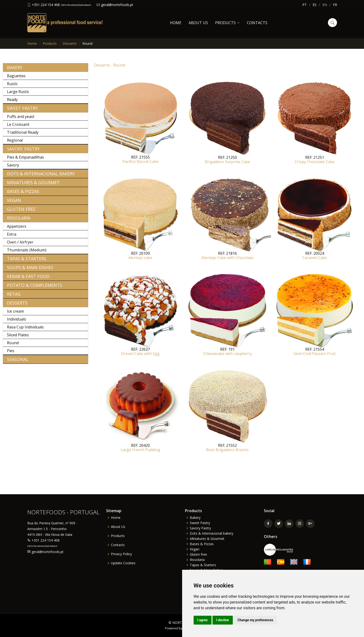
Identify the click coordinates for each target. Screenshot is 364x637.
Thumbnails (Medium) (27, 253)
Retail (14, 297)
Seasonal (18, 362)
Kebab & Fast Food (28, 279)
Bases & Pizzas (23, 194)
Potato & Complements (35, 288)
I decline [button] (223, 620)
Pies (11, 353)
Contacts (257, 23)
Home (176, 23)
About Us (198, 23)
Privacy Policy (121, 554)
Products (50, 43)
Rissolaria (19, 221)
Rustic (12, 86)
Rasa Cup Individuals (25, 330)
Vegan (14, 203)
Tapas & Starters (27, 261)
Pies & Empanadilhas (25, 160)
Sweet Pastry (22, 111)
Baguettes (16, 78)
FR (335, 5)
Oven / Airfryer (20, 245)
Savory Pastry (23, 151)
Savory (13, 168)
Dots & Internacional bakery (41, 176)
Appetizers (17, 229)
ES (315, 5)
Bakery (15, 70)
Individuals (16, 322)
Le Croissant (18, 127)
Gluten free (21, 212)
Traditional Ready (23, 135)
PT (304, 5)
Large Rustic (18, 94)
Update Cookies (123, 563)
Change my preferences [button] (255, 620)
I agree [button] (203, 620)
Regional (15, 143)
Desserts (70, 43)
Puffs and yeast (21, 119)
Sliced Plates (18, 338)
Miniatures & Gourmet (33, 185)
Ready (12, 102)
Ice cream (15, 314)
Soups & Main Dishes (30, 270)
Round (13, 345)
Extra (12, 237)
